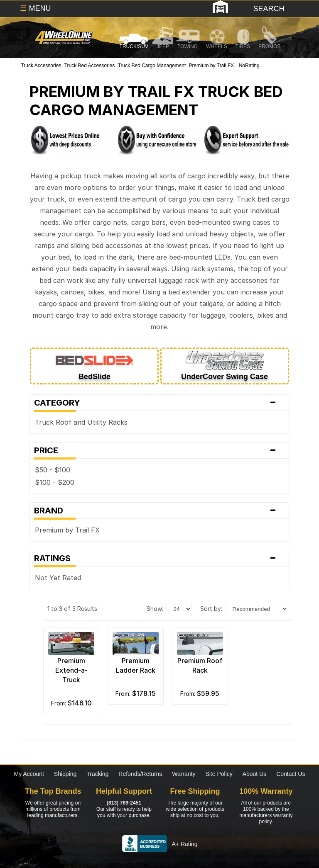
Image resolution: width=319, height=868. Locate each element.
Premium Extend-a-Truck (71, 670)
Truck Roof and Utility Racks (81, 422)
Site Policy (219, 774)
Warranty (184, 774)
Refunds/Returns (140, 774)
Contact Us (291, 774)
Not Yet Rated (60, 578)
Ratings (159, 558)
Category (159, 403)
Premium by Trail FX (67, 530)
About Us (255, 774)
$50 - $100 (53, 470)
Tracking (97, 774)
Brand (159, 511)
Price (159, 450)
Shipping (65, 774)
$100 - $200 (55, 482)
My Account (29, 774)
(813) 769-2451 (124, 803)
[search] (268, 9)
